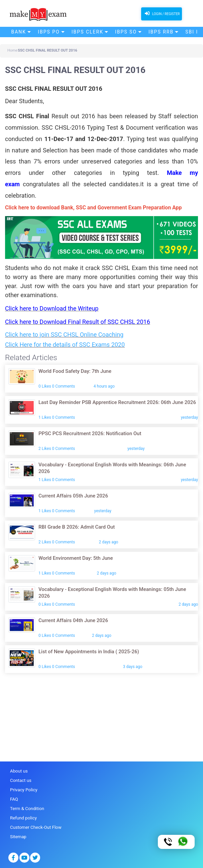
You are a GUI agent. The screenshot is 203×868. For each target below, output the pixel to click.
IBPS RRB (161, 32)
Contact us (21, 780)
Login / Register (161, 13)
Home (12, 50)
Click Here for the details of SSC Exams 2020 (65, 345)
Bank (19, 32)
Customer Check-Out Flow (35, 826)
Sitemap (18, 836)
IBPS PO (49, 32)
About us (19, 771)
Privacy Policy (23, 789)
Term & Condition (27, 808)
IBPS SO (126, 32)
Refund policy (23, 817)
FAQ (14, 799)
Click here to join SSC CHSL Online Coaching (64, 335)
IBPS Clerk (87, 32)
